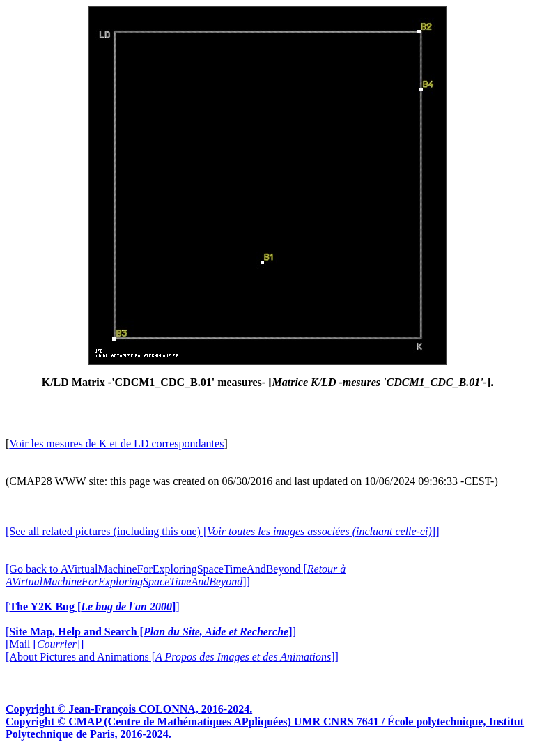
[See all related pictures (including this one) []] (222, 531)
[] (93, 607)
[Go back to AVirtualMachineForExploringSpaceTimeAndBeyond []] (176, 575)
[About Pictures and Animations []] (172, 657)
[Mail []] (45, 644)
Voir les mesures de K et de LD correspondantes (116, 443)
